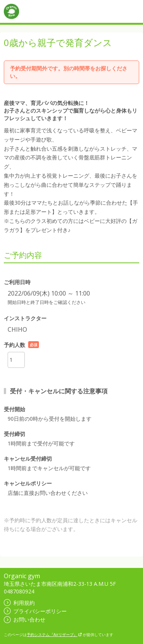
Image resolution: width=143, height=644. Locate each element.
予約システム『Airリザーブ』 (54, 634)
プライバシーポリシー (35, 611)
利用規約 (19, 603)
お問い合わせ (25, 619)
